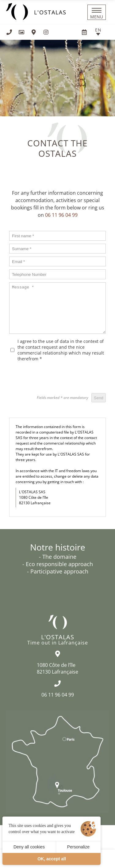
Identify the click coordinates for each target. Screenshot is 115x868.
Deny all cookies (29, 847)
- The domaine (58, 557)
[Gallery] (21, 32)
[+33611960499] (9, 32)
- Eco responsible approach (58, 564)
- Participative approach (58, 571)
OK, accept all (52, 859)
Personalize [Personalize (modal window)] (78, 847)
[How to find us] (34, 32)
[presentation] (59, 378)
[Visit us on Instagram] (46, 32)
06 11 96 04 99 (61, 215)
